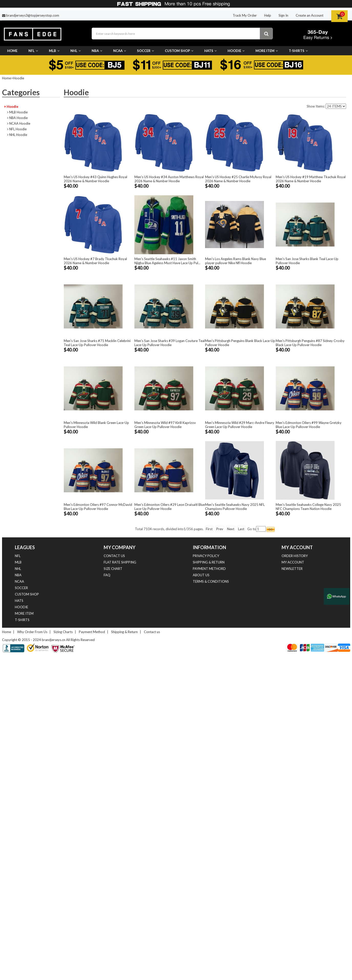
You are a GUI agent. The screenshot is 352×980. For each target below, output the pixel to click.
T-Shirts (298, 51)
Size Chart (113, 569)
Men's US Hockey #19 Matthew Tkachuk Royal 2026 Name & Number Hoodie (311, 179)
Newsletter (292, 569)
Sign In (283, 15)
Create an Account (310, 15)
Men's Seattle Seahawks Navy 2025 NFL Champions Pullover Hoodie (235, 507)
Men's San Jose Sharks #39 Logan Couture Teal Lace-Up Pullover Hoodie (170, 343)
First (209, 529)
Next (231, 529)
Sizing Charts (63, 632)
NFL (33, 51)
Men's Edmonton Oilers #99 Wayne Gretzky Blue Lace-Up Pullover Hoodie (309, 425)
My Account (293, 562)
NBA (97, 51)
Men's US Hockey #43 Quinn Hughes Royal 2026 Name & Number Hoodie (95, 179)
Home (12, 51)
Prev (220, 529)
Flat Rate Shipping (120, 562)
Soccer (145, 51)
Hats (210, 51)
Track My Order (245, 15)
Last (241, 529)
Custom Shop (179, 51)
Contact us (114, 556)
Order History (295, 556)
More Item (267, 51)
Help (268, 15)
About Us (201, 575)
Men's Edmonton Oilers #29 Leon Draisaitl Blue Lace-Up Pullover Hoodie (170, 507)
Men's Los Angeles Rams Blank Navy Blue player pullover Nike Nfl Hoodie (236, 261)
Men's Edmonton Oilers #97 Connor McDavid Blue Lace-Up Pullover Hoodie (98, 507)
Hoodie (236, 51)
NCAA (120, 51)
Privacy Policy (206, 556)
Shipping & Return (209, 562)
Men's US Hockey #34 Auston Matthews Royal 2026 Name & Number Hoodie (169, 179)
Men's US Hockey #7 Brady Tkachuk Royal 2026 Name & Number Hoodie (95, 261)
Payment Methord (209, 569)
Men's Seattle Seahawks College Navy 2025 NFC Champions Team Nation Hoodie (308, 507)
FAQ (107, 575)
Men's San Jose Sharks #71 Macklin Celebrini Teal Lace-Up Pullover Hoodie (97, 343)
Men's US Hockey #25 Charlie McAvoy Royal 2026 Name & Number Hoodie (238, 179)
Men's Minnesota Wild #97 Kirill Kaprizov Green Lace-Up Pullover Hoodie (165, 425)
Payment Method (92, 632)
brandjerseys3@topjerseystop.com (33, 15)
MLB (54, 51)
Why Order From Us (32, 632)
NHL (76, 51)
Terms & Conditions (211, 581)
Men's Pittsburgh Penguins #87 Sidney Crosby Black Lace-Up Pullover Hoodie (310, 343)
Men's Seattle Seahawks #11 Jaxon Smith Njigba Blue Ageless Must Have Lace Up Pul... (167, 261)
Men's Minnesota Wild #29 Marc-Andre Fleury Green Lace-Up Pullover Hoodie (240, 425)
